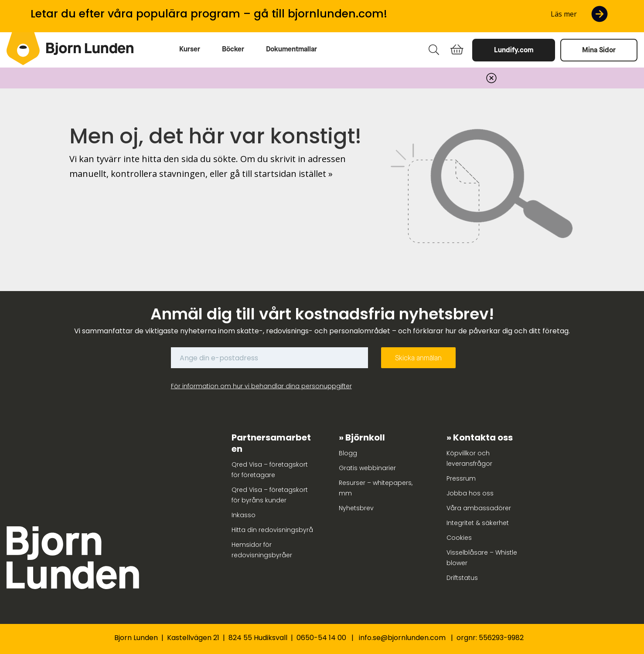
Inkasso (244, 515)
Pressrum (461, 478)
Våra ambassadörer (479, 508)
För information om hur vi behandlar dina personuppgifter (261, 386)
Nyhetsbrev (356, 508)
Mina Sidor (599, 50)
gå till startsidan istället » (281, 174)
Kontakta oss (483, 437)
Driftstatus (462, 578)
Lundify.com (514, 50)
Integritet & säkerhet (478, 523)
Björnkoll (365, 437)
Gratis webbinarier (367, 468)
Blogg (348, 453)
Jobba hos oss (470, 493)
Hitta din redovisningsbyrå (272, 530)
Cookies (459, 538)
